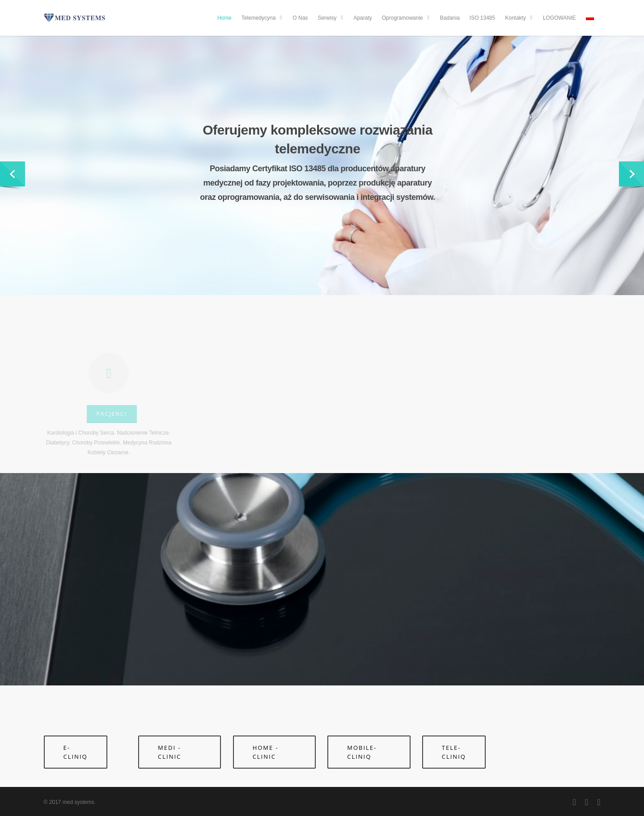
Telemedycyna (263, 18)
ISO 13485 (482, 18)
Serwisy (331, 18)
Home (225, 18)
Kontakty (519, 18)
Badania (450, 18)
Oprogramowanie (407, 18)
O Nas (300, 18)
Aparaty (362, 18)
